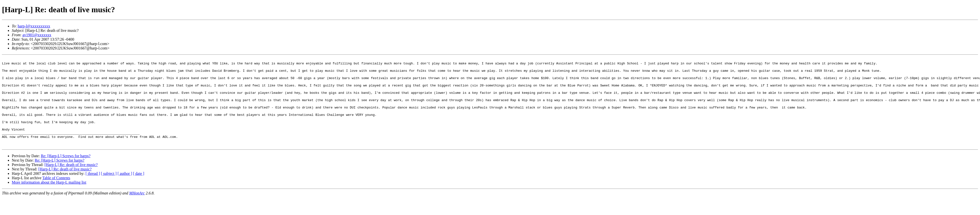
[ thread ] (93, 191)
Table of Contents (56, 196)
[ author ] (125, 191)
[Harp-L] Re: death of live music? (71, 182)
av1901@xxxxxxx (37, 35)
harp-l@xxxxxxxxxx (34, 26)
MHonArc (137, 211)
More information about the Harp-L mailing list (49, 200)
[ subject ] (109, 191)
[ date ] (139, 191)
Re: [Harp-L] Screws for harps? (66, 173)
